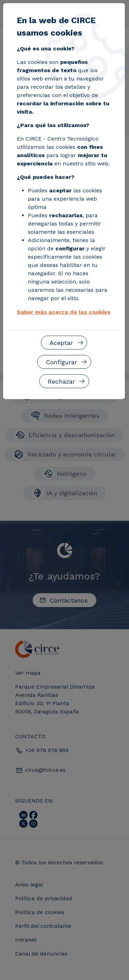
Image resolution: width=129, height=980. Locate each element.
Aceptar (61, 343)
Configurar (61, 362)
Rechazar (61, 381)
